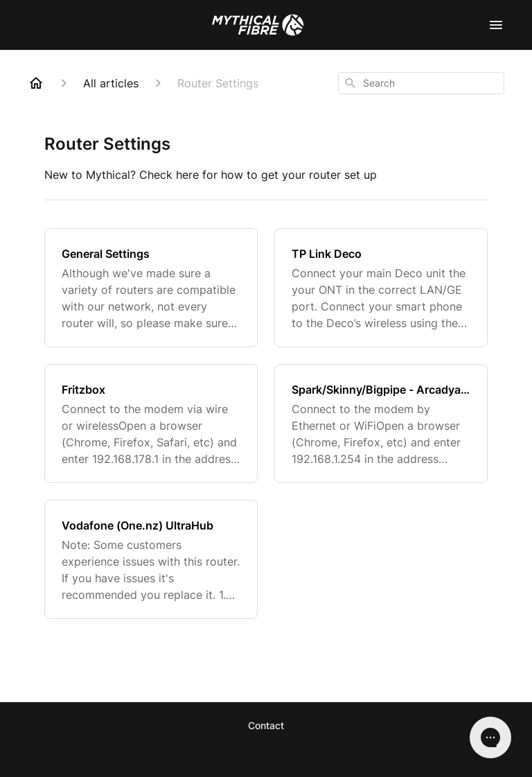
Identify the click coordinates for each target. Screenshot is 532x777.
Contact (266, 725)
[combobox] (421, 83)
